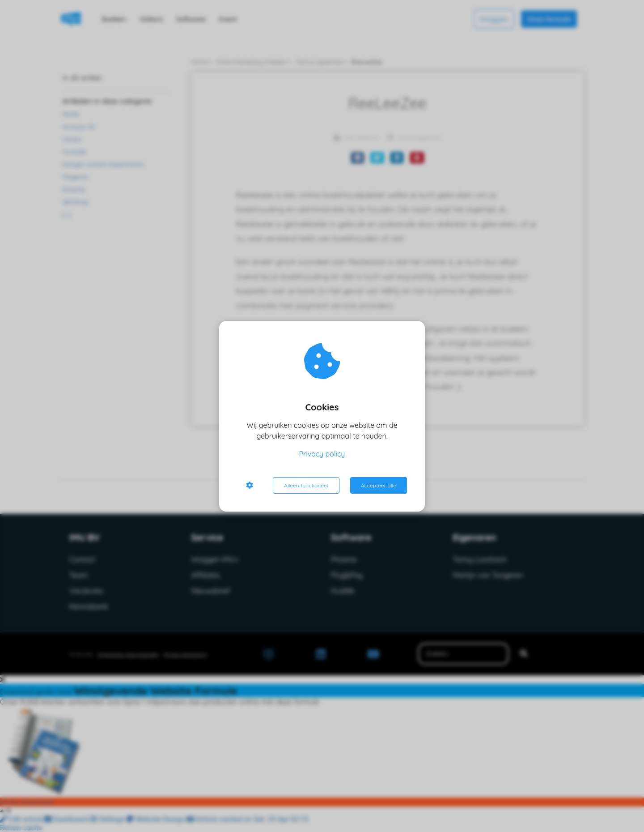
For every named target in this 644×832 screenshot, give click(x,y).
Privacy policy (322, 454)
